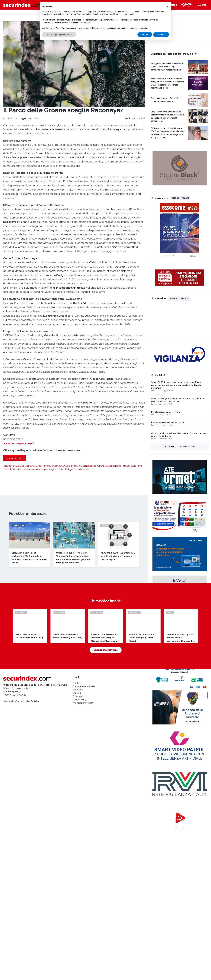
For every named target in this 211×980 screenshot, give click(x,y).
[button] (168, 7)
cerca (202, 5)
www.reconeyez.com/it (19, 443)
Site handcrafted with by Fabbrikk (21, 701)
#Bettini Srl (26, 466)
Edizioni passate (180, 198)
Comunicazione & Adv (84, 686)
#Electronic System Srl (48, 466)
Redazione (78, 690)
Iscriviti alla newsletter (180, 447)
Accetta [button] (161, 34)
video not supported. (180, 28)
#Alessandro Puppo (118, 466)
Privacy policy (80, 696)
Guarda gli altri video (106, 650)
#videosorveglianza (48, 469)
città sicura (10, 118)
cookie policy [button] (129, 14)
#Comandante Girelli (92, 466)
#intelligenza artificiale (75, 469)
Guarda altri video (179, 298)
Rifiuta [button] (145, 34)
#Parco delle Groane (22, 469)
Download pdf (15, 458)
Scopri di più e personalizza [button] (59, 34)
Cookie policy (79, 700)
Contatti (77, 693)
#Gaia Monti (71, 466)
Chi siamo (77, 683)
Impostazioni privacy (83, 703)
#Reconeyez (11, 466)
